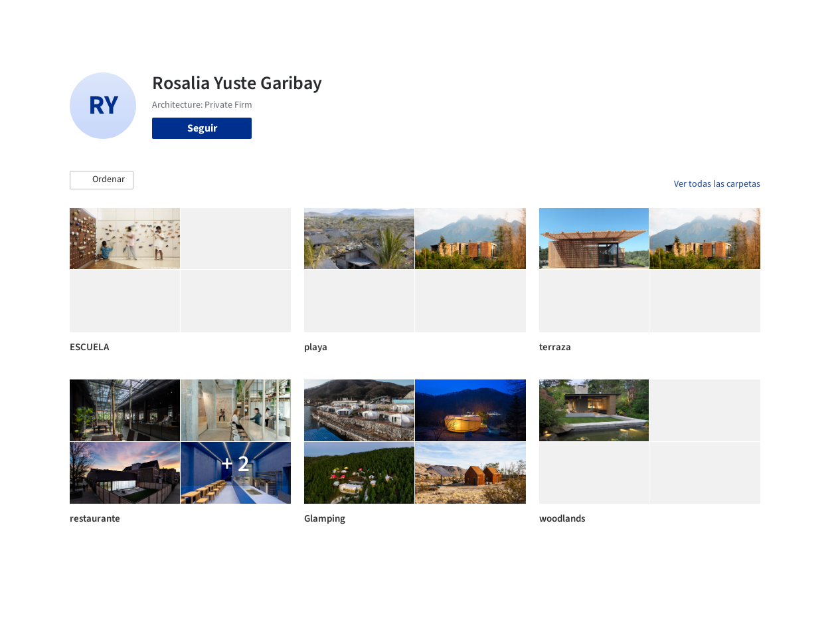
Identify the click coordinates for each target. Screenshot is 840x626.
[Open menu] (798, 19)
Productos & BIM (461, 19)
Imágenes (390, 19)
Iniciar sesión (644, 19)
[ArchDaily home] (42, 19)
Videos (572, 19)
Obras (344, 19)
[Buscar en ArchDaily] (208, 19)
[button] (102, 180)
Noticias (528, 19)
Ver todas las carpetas (717, 184)
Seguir (202, 128)
